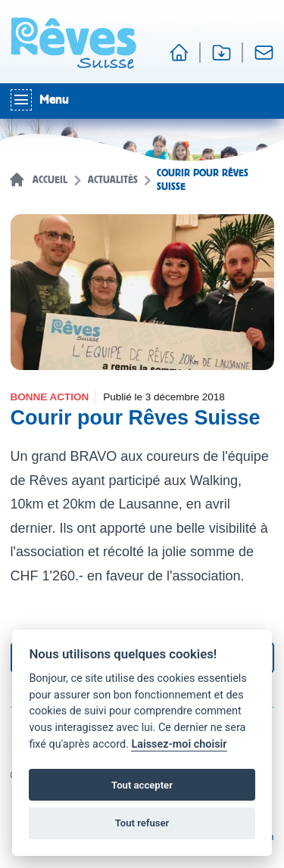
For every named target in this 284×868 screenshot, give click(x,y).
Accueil (50, 180)
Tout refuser (142, 823)
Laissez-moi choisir (179, 744)
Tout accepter (142, 785)
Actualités (113, 180)
